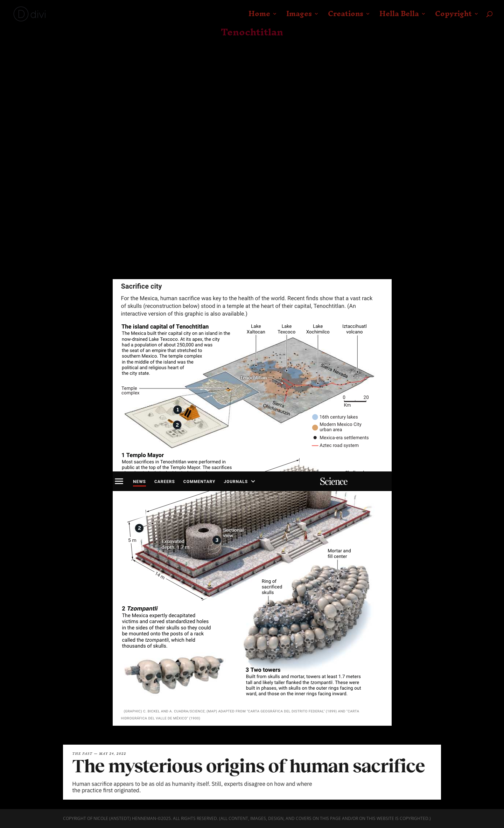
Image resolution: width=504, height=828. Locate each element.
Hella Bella (399, 17)
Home (259, 17)
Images (299, 17)
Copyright (453, 17)
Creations (346, 17)
